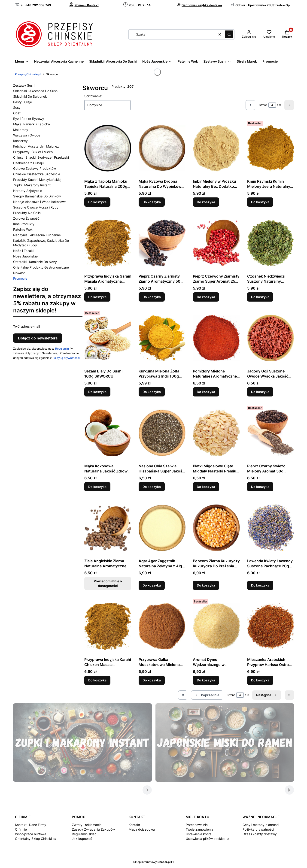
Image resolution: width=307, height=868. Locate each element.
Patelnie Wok (23, 229)
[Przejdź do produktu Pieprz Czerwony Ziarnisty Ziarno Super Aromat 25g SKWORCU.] (216, 243)
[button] (229, 34)
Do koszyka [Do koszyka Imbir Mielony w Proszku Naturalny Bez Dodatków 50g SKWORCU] (206, 202)
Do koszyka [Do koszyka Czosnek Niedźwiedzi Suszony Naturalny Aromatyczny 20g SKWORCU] (260, 297)
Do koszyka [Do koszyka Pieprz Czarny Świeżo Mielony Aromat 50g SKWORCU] (260, 487)
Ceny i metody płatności (261, 825)
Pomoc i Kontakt (87, 5)
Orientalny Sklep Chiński (34, 839)
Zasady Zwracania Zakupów (93, 829)
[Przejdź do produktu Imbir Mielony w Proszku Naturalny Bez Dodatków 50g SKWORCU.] (216, 148)
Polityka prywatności (258, 829)
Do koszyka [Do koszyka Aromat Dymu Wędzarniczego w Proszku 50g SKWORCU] (206, 680)
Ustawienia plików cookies (206, 839)
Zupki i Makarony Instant (32, 185)
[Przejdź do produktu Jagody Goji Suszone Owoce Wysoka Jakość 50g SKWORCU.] (271, 338)
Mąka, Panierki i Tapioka (32, 124)
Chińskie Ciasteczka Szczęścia (37, 174)
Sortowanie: (93, 96)
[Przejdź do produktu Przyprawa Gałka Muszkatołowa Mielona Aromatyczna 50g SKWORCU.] (162, 626)
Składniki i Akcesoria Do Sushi (36, 91)
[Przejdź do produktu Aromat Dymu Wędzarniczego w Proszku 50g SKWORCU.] (216, 626)
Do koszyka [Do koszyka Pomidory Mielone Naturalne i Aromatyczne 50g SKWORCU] (206, 392)
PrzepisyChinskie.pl (28, 74)
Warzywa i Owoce (27, 135)
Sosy (17, 107)
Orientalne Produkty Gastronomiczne (41, 267)
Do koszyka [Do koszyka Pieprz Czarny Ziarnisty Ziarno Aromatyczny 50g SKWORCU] (152, 297)
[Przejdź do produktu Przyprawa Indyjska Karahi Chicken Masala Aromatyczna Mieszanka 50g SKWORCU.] (108, 626)
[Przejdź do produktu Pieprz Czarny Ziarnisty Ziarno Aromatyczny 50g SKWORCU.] (162, 243)
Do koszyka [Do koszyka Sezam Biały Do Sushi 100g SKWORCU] (97, 392)
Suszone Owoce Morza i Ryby (36, 207)
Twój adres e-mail (26, 326)
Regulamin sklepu (85, 834)
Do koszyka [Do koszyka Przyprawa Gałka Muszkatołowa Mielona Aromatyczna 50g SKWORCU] (152, 680)
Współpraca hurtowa (31, 834)
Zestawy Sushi (24, 85)
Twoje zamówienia (199, 829)
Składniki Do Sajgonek (30, 96)
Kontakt (134, 825)
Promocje (20, 278)
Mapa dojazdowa (142, 829)
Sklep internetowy (152, 862)
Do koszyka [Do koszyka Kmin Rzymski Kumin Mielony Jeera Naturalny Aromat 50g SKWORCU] (260, 202)
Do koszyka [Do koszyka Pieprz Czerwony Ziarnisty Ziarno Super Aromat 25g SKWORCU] (206, 297)
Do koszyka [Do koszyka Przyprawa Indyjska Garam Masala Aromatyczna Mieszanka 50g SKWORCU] (97, 297)
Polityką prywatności (66, 358)
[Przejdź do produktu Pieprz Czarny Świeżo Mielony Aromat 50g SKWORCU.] (271, 433)
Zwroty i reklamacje (87, 825)
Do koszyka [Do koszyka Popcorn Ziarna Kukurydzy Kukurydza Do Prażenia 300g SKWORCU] (206, 585)
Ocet (17, 113)
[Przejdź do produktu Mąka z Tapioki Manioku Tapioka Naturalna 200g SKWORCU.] (108, 148)
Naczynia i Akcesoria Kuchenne (37, 235)
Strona (263, 105)
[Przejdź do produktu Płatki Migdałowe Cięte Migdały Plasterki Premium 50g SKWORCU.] (216, 433)
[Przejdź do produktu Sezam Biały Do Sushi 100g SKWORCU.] (108, 338)
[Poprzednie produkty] (207, 695)
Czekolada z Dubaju (28, 163)
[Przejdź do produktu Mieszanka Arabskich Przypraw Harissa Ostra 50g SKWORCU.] (271, 626)
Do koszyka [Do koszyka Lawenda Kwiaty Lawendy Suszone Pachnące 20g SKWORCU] (260, 585)
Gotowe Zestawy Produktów (35, 168)
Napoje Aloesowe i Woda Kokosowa (40, 202)
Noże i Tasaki (23, 251)
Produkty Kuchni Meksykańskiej (37, 180)
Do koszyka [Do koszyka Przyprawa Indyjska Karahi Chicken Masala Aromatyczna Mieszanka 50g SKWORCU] (97, 680)
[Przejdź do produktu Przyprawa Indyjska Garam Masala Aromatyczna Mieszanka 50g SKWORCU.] (108, 243)
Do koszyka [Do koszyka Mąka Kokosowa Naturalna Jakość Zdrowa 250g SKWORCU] (97, 487)
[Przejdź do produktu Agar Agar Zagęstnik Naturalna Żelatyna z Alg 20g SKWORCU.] (162, 528)
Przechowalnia (197, 825)
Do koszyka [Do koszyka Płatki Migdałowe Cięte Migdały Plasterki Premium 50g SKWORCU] (206, 487)
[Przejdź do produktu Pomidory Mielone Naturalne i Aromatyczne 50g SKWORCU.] (216, 338)
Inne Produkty (24, 224)
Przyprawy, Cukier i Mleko (33, 152)
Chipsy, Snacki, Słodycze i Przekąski (41, 157)
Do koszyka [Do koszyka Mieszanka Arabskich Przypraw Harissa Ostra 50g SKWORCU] (260, 680)
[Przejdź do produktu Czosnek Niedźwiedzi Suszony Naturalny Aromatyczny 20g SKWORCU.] (271, 243)
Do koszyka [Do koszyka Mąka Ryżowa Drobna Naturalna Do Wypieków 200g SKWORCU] (152, 202)
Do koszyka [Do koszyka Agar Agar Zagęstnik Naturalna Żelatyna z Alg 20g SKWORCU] (152, 585)
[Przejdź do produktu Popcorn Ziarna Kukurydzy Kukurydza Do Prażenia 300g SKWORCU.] (216, 528)
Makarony (21, 130)
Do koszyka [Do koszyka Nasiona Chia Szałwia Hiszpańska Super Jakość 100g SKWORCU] (152, 487)
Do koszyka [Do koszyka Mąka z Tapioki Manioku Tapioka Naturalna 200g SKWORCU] (97, 202)
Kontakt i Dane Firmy (31, 825)
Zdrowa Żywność (26, 218)
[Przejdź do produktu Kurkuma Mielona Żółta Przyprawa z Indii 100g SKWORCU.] (162, 338)
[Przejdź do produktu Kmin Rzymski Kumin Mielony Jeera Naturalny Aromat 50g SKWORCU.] (271, 148)
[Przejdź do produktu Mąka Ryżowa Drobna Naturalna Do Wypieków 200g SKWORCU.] (162, 148)
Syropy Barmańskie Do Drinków (37, 196)
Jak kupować (82, 839)
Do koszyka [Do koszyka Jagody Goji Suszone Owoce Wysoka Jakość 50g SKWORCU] (260, 392)
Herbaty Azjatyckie (28, 191)
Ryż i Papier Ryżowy (29, 119)
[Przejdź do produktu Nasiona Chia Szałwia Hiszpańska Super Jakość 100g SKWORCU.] (162, 433)
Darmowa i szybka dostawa (202, 5)
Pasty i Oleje (23, 102)
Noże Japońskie (25, 256)
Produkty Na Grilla (27, 213)
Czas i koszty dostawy (260, 834)
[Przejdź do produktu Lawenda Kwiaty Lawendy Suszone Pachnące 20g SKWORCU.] (271, 528)
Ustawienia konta (199, 834)
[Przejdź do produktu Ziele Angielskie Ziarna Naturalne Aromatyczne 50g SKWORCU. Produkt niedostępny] (108, 528)
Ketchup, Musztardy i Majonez (36, 146)
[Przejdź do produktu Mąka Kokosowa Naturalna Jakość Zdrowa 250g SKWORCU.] (108, 433)
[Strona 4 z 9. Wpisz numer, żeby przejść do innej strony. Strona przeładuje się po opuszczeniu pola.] (272, 105)
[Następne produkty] (267, 695)
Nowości (20, 273)
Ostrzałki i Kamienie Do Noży (35, 262)
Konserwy (20, 141)
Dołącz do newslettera (38, 338)
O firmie (21, 829)
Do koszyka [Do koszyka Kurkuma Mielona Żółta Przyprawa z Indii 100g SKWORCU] (152, 392)
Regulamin (62, 349)
